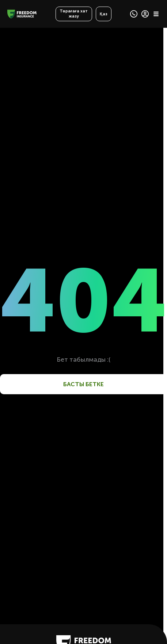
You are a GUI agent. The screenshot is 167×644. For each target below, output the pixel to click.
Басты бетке (83, 384)
